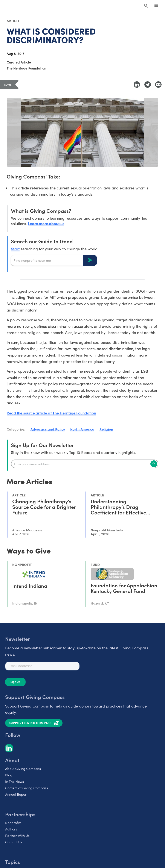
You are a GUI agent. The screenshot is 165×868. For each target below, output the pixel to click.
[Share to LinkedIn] (137, 85)
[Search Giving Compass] (146, 6)
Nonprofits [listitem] (13, 823)
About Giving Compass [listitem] (23, 769)
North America (82, 429)
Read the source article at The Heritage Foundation (51, 413)
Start (15, 249)
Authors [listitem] (11, 829)
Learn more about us (46, 223)
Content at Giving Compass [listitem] (27, 788)
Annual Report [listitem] (16, 794)
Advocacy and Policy (48, 429)
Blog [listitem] (9, 775)
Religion (106, 429)
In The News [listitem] (15, 781)
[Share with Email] (158, 85)
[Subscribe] (154, 464)
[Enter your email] (85, 464)
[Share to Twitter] (148, 85)
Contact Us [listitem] (14, 842)
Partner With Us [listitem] (17, 835)
